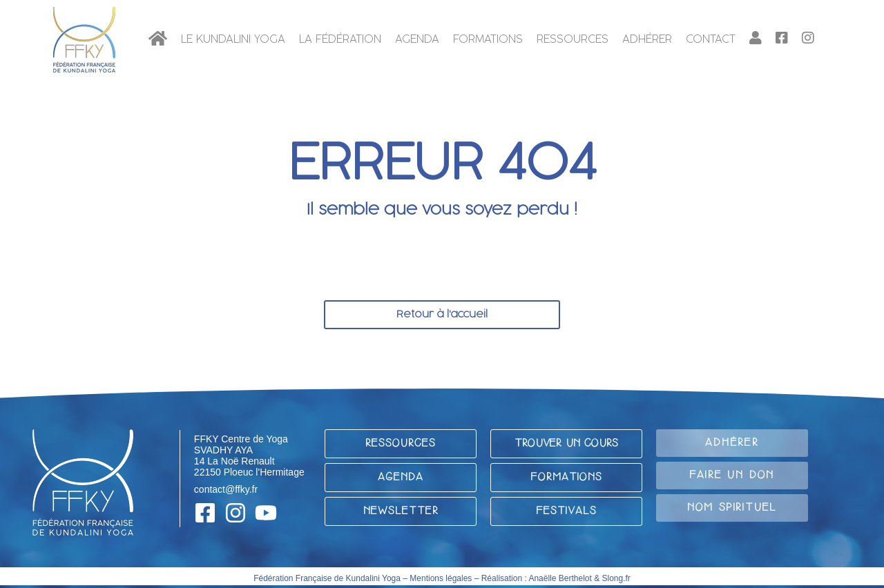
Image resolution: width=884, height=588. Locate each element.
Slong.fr (616, 578)
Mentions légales (441, 578)
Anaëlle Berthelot (560, 578)
